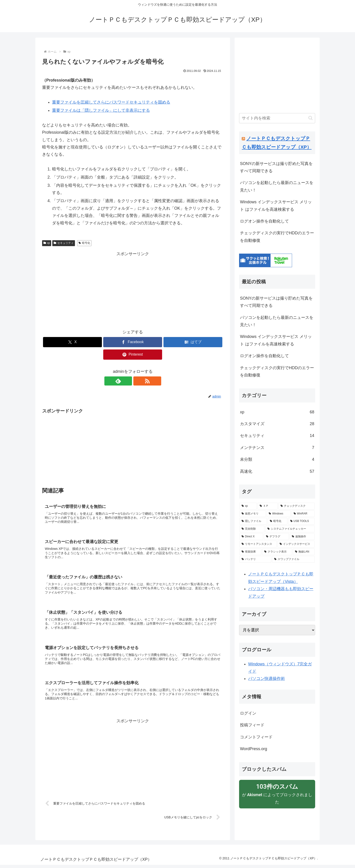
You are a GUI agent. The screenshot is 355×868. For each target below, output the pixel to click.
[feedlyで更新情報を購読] (127, 381)
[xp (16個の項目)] (248, 506)
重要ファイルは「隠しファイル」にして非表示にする (101, 110)
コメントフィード (256, 737)
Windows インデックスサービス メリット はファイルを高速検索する (276, 206)
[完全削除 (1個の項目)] (252, 529)
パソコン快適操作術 (266, 679)
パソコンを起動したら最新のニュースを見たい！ (277, 186)
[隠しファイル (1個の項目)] (253, 521)
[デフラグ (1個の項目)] (276, 537)
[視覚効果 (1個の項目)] (250, 552)
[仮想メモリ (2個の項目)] (253, 514)
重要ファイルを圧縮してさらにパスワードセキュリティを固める (111, 102)
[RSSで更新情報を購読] (138, 381)
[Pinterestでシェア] (133, 355)
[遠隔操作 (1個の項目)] (302, 537)
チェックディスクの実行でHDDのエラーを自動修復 (277, 237)
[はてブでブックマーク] (193, 342)
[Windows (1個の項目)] (279, 514)
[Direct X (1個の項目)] (251, 537)
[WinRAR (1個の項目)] (303, 514)
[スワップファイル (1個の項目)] (293, 559)
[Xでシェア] (72, 342)
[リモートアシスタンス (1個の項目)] (258, 544)
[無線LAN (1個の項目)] (304, 552)
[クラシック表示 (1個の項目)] (277, 552)
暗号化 (84, 243)
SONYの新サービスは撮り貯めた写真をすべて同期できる (276, 167)
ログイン (248, 713)
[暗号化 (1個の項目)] (277, 521)
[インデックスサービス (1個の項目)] (296, 544)
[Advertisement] (133, 289)
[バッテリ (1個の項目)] (255, 559)
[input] (277, 118)
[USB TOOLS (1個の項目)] (302, 521)
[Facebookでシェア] (133, 342)
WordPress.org (254, 749)
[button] (311, 118)
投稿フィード (252, 725)
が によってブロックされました (277, 793)
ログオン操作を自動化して (264, 221)
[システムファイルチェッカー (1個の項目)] (290, 529)
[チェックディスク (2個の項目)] (297, 506)
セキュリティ (64, 243)
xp (47, 243)
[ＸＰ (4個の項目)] (268, 506)
